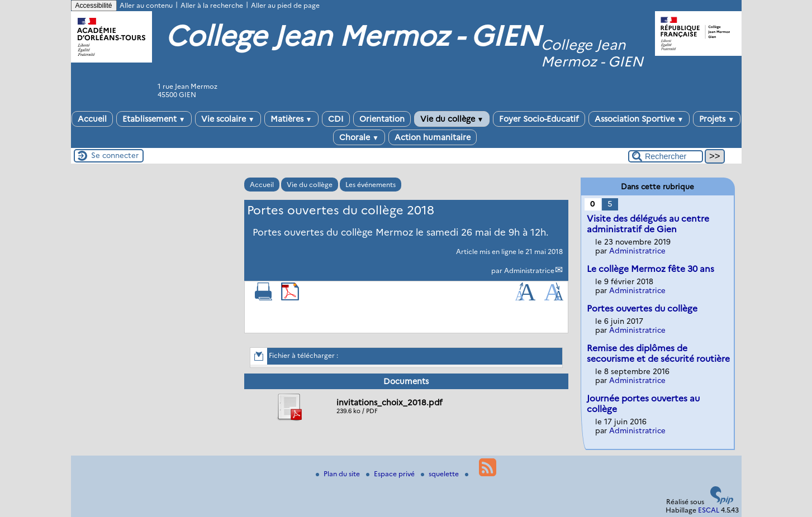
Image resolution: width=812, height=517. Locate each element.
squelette (441, 474)
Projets (717, 119)
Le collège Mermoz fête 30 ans (650, 269)
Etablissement (154, 119)
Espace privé (391, 474)
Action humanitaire (433, 137)
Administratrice (529, 271)
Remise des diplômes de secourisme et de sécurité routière (658, 353)
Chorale (359, 137)
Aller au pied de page (285, 5)
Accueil (92, 119)
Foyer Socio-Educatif (539, 119)
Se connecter (115, 155)
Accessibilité (94, 6)
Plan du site (339, 474)
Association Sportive (639, 119)
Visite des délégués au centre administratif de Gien (648, 224)
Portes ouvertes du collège (642, 308)
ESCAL (709, 510)
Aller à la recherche (212, 5)
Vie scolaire (228, 119)
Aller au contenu (146, 5)
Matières (291, 119)
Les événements (371, 185)
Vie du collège (452, 119)
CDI (336, 119)
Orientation (382, 119)
